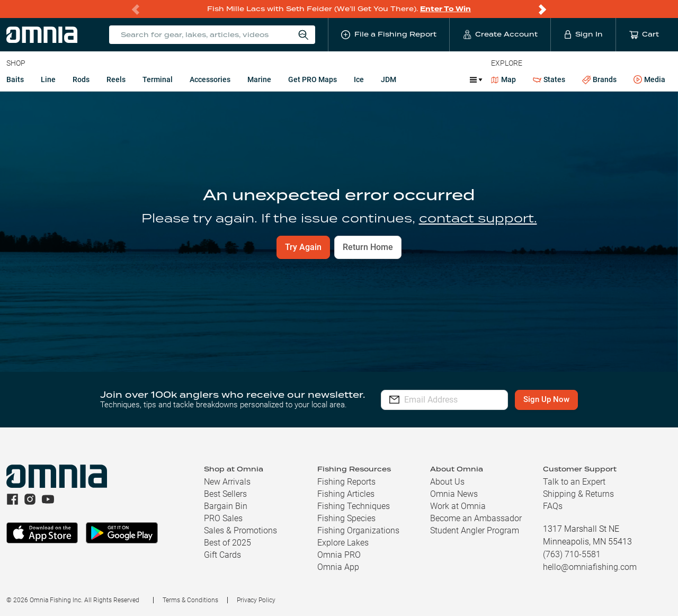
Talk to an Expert (574, 482)
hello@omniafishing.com (590, 567)
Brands (599, 80)
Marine (259, 79)
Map (503, 79)
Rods (81, 79)
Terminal (158, 79)
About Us (447, 482)
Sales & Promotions (240, 530)
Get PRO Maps (313, 79)
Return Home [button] (368, 247)
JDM (389, 79)
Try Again (303, 247)
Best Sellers (225, 494)
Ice (359, 79)
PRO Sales (223, 518)
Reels (116, 79)
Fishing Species (346, 518)
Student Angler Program (475, 530)
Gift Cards (222, 555)
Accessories (210, 79)
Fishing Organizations (358, 530)
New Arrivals (227, 482)
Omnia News (454, 494)
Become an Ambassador (476, 518)
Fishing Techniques (354, 506)
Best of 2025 (228, 543)
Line (48, 79)
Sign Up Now (565, 399)
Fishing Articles (346, 494)
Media (649, 80)
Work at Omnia (458, 506)
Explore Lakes (343, 543)
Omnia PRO (339, 555)
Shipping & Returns (578, 494)
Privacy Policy (256, 600)
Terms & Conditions (190, 600)
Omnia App (338, 567)
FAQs (553, 506)
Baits (15, 79)
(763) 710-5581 (572, 554)
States (549, 80)
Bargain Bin (226, 506)
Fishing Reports (346, 482)
